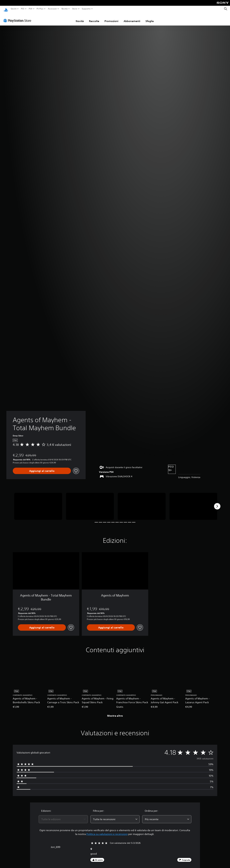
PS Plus (40, 9)
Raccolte (94, 18)
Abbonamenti (132, 18)
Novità (65, 9)
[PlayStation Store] (18, 17)
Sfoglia (150, 18)
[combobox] (63, 816)
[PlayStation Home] (6, 9)
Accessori (52, 9)
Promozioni (111, 18)
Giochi (14, 9)
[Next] (217, 503)
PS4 (30, 9)
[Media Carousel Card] (38, 503)
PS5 (23, 9)
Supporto (86, 9)
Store (75, 9)
